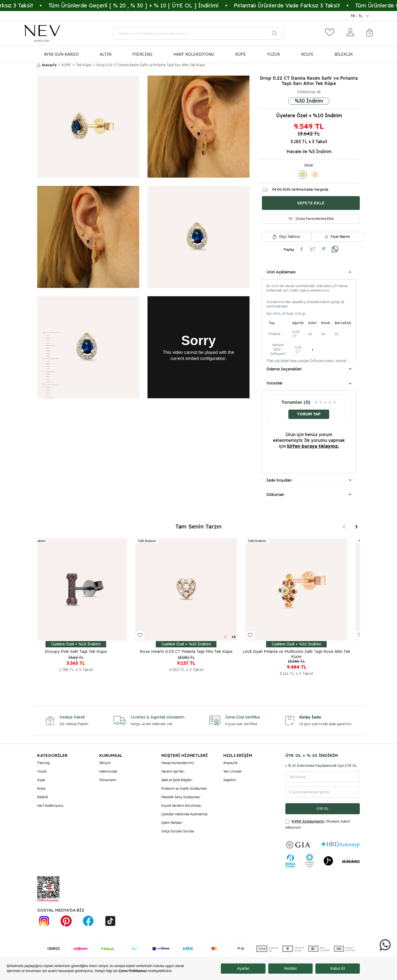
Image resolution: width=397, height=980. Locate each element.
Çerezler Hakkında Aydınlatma (184, 814)
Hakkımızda (108, 771)
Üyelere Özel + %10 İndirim (309, 116)
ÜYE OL (323, 809)
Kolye (41, 788)
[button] (344, 527)
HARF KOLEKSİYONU (194, 54)
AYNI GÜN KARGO (61, 54)
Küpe (41, 780)
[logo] (42, 33)
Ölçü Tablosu (289, 237)
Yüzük (42, 771)
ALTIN (106, 54)
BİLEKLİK (344, 54)
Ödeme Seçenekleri (309, 369)
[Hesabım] (350, 32)
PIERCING (142, 54)
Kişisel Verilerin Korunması (181, 806)
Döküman (309, 495)
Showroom (108, 780)
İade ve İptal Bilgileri (177, 780)
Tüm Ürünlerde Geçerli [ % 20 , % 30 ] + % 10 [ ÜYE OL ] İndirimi (160, 5)
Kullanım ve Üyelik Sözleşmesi (184, 788)
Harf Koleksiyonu (50, 806)
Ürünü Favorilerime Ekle (311, 219)
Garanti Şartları (173, 771)
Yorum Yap (309, 414)
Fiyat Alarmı (337, 237)
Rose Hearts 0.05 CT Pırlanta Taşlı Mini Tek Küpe (199, 651)
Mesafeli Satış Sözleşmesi (181, 797)
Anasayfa (47, 65)
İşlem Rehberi (172, 823)
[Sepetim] (370, 33)
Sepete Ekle (311, 203)
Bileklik (43, 797)
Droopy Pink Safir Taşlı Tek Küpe (88, 651)
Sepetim (230, 780)
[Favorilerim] (330, 32)
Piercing (43, 763)
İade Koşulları (309, 480)
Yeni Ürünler (233, 771)
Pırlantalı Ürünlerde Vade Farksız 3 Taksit (314, 5)
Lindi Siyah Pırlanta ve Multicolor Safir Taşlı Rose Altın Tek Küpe (309, 653)
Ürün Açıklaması (309, 272)
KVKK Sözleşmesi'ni (308, 821)
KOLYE (307, 54)
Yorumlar (309, 383)
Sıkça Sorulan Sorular (178, 831)
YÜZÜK (273, 54)
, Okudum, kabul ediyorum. (318, 824)
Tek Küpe (84, 65)
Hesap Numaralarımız (178, 763)
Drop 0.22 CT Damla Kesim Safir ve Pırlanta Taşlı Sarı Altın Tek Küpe (151, 65)
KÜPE (241, 54)
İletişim (105, 763)
